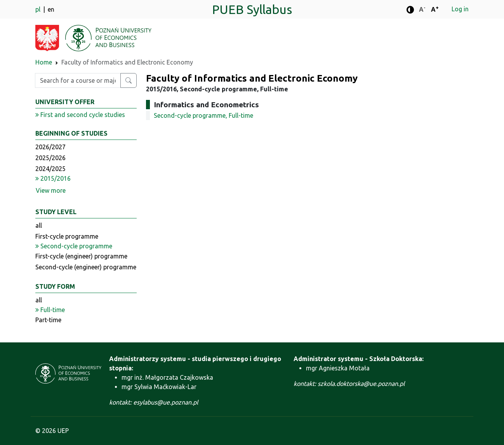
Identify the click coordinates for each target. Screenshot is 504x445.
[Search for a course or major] (129, 80)
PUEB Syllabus (252, 9)
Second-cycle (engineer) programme (86, 267)
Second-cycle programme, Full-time (203, 115)
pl (39, 9)
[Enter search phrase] (78, 80)
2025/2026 (50, 158)
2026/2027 (50, 147)
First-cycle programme (67, 236)
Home (44, 62)
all (39, 225)
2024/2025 (50, 169)
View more (51, 190)
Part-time (48, 320)
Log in (460, 9)
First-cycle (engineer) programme (81, 256)
